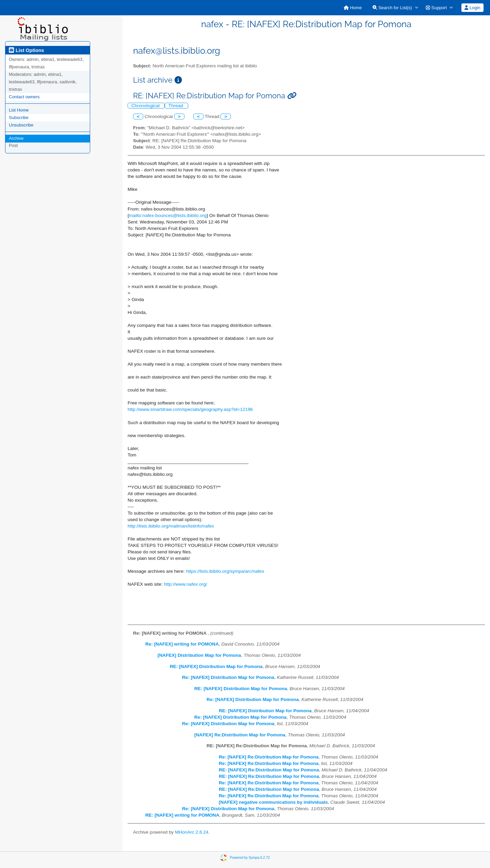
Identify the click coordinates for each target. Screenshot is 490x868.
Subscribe (19, 118)
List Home (19, 110)
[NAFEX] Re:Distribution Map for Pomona (240, 735)
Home (353, 8)
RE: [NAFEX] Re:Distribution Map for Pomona (269, 770)
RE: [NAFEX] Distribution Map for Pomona (216, 666)
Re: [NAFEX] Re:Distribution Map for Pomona (269, 757)
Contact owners (24, 97)
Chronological (146, 106)
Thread (176, 106)
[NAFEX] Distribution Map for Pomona (199, 655)
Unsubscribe (21, 125)
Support (436, 8)
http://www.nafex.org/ (186, 584)
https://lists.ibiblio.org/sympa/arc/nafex (225, 571)
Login (472, 8)
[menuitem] (353, 8)
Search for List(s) (392, 8)
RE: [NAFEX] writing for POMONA (182, 815)
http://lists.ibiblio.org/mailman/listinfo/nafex (171, 526)
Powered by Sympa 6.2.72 (250, 857)
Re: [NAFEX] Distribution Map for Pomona (228, 677)
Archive (16, 138)
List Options (26, 50)
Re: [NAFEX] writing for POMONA (182, 644)
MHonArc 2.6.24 (192, 832)
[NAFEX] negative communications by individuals (273, 802)
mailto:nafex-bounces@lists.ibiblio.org (168, 215)
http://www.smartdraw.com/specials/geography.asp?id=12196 (190, 409)
